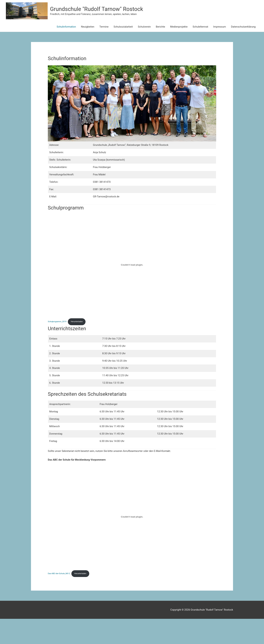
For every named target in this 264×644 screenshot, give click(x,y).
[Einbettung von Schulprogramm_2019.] (132, 289)
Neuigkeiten (88, 51)
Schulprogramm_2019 (58, 346)
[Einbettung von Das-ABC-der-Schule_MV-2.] (132, 542)
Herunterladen (79, 346)
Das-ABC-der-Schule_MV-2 (60, 599)
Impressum (220, 51)
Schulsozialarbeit (123, 51)
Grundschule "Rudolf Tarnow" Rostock (159, 21)
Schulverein (144, 51)
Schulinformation (66, 51)
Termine (104, 51)
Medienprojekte (179, 51)
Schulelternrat (200, 51)
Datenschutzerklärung (243, 51)
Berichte (161, 51)
